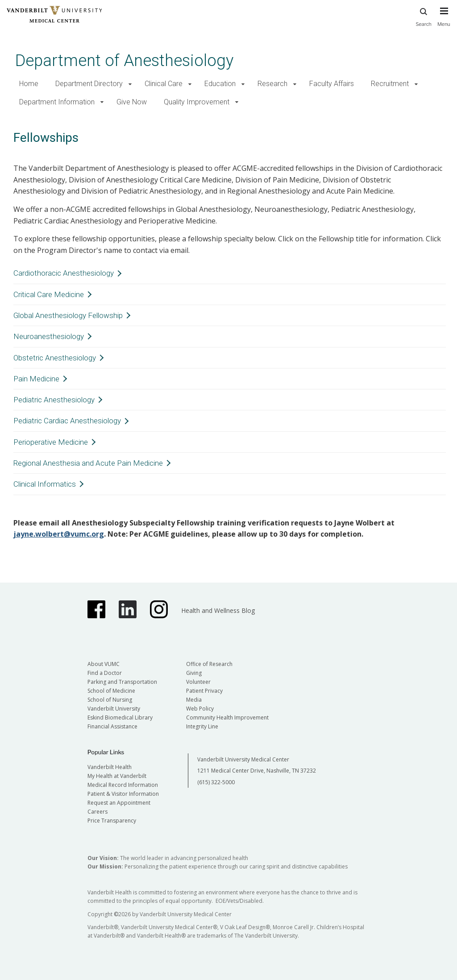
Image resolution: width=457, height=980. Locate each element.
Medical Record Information (123, 785)
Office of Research (209, 664)
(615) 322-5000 (216, 782)
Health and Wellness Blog (218, 610)
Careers (98, 812)
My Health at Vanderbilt (117, 776)
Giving (194, 673)
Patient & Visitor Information (123, 794)
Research (272, 84)
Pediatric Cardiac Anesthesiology (67, 421)
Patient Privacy (204, 691)
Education (220, 84)
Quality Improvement (197, 102)
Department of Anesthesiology (124, 60)
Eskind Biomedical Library (120, 717)
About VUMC (104, 664)
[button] (130, 84)
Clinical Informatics (45, 484)
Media (194, 700)
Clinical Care (164, 84)
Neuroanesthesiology (49, 336)
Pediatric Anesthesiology (54, 400)
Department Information (57, 102)
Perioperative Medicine (51, 442)
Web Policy (200, 709)
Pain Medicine (36, 379)
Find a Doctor (105, 673)
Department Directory (89, 84)
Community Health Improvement (227, 717)
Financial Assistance (112, 726)
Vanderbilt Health (110, 767)
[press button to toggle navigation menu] (444, 21)
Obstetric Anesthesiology (55, 358)
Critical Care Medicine (49, 294)
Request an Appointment (119, 803)
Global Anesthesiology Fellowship (68, 315)
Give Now (132, 102)
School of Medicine (111, 691)
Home (29, 84)
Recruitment (390, 84)
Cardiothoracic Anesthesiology (64, 273)
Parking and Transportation (122, 682)
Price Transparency (112, 821)
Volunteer (198, 682)
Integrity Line (202, 726)
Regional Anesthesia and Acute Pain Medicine (88, 463)
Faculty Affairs (332, 84)
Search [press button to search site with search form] (424, 16)
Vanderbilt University (114, 709)
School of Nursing (110, 700)
